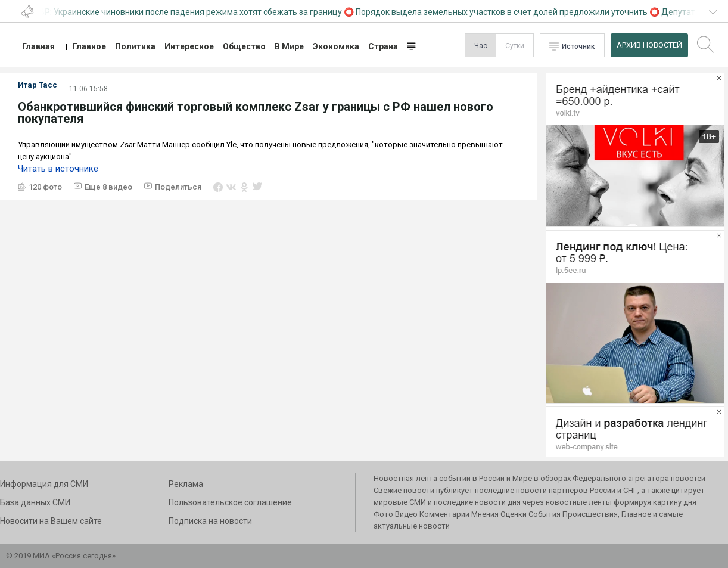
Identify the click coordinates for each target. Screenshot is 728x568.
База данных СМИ (35, 502)
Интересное (189, 46)
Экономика (336, 46)
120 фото (45, 187)
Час (481, 46)
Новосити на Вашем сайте (51, 521)
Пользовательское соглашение (230, 502)
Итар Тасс (38, 85)
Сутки (515, 46)
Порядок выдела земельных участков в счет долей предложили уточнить (504, 12)
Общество (244, 46)
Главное (89, 46)
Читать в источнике (58, 169)
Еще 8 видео (108, 187)
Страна (383, 46)
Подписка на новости (210, 521)
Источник (578, 46)
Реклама (186, 484)
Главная (38, 46)
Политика (135, 46)
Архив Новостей (649, 45)
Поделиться (178, 187)
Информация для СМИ (44, 484)
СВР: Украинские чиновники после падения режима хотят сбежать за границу (190, 12)
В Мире (289, 46)
